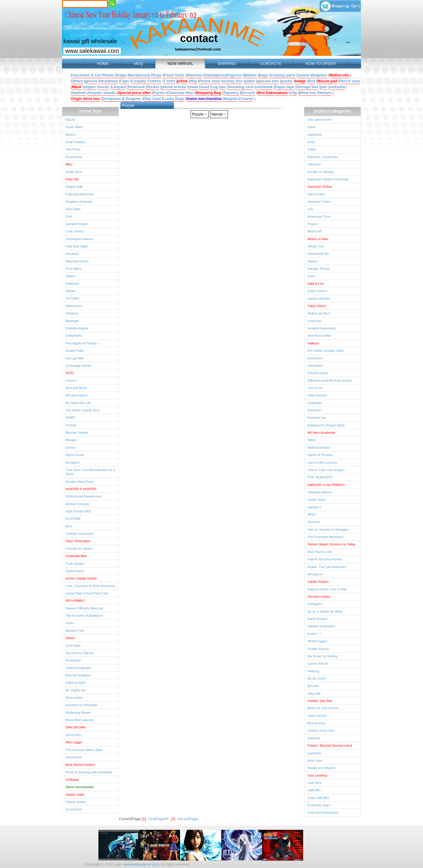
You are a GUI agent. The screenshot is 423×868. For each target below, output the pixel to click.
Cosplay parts (283, 75)
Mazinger (72, 321)
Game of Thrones (320, 455)
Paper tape (284, 87)
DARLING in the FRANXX (326, 485)
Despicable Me (318, 254)
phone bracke (174, 87)
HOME (103, 64)
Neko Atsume (317, 395)
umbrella (337, 87)
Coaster (246, 99)
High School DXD (78, 511)
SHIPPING (227, 64)
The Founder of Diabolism (84, 616)
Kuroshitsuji (74, 157)
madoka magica (77, 328)
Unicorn (71, 381)
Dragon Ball (74, 187)
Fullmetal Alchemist (79, 194)
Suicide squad (318, 373)
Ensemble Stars (319, 805)
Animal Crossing (77, 504)
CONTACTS (271, 64)
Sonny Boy (73, 735)
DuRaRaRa (74, 336)
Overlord (314, 522)
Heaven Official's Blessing (84, 608)
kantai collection (319, 299)
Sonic (312, 127)
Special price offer (134, 93)
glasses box (268, 81)
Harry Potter (316, 194)
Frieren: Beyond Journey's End (330, 745)
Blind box (307, 93)
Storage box (307, 87)
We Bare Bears (77, 395)
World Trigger (317, 641)
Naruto (70, 120)
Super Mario (74, 127)
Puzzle (159, 93)
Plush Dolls (174, 75)
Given (70, 623)
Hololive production (321, 626)
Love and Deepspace (323, 812)
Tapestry (231, 93)
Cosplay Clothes (146, 81)
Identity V (314, 507)
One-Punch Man (319, 336)
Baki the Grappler (78, 675)
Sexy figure (74, 269)
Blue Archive (317, 723)
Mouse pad (327, 81)
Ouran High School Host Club (87, 593)
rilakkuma (314, 135)
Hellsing (313, 671)
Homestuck (74, 757)
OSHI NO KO (317, 716)
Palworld (314, 738)
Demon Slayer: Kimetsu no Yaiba (331, 544)
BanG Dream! (318, 619)
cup (215, 87)
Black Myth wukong (79, 720)
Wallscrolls (339, 75)
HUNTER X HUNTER (81, 489)
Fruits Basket (75, 564)
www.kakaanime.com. (141, 864)
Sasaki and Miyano (321, 768)
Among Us (315, 574)
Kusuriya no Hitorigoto (82, 705)
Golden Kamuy (318, 649)
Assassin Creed (319, 202)
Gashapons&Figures (223, 75)
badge (300, 81)
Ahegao (71, 440)
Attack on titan (318, 239)
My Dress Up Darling (323, 656)
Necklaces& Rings (145, 75)
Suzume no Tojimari (80, 653)
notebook (264, 87)
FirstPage (156, 819)
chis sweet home (320, 120)
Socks (104, 87)
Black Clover (75, 455)
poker (250, 81)
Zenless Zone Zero (321, 730)
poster (287, 81)
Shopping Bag (208, 93)
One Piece (73, 149)
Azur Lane (315, 760)
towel (193, 87)
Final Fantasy (75, 142)
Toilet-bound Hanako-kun (84, 496)
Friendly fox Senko (79, 549)
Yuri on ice (315, 388)
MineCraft (315, 231)
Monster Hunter (77, 433)
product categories (332, 111)
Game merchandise (204, 99)
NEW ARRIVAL (180, 64)
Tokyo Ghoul (317, 306)
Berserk (248, 93)
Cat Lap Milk (74, 358)
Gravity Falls (74, 351)
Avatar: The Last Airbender (327, 567)
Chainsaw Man (180, 93)
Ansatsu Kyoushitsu (322, 328)
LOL (311, 209)
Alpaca (313, 261)
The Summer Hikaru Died (84, 750)
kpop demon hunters (80, 765)
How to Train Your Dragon (326, 470)
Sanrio (70, 638)
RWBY (70, 418)
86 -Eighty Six (75, 690)
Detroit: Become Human (325, 559)
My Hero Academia (321, 433)
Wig (193, 81)
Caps (125, 81)
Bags (263, 75)
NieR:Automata (319, 448)
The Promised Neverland (325, 537)
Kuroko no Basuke (321, 172)
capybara (314, 753)
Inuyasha (72, 254)
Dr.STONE (73, 519)
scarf (205, 87)
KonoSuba (73, 660)
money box (233, 81)
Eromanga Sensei (78, 366)
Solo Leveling (317, 775)
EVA (69, 217)
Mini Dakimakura (272, 93)
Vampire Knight (77, 224)
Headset (78, 93)
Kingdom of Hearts (79, 202)
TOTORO (72, 299)
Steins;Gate (74, 698)
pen (324, 87)
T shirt (169, 81)
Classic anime (76, 802)
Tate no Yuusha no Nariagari (328, 529)
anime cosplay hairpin (81, 578)
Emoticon (314, 410)
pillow (182, 81)
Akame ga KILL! (319, 313)
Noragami (73, 463)
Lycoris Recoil (318, 663)
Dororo (70, 448)
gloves (91, 81)
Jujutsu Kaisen (318, 582)
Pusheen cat (317, 418)
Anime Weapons (312, 75)
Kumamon (315, 358)
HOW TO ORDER (321, 64)
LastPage (190, 819)
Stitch (312, 440)
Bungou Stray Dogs (80, 482)
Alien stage (74, 742)
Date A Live (316, 284)
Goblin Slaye (317, 500)
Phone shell (210, 81)
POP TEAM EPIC (320, 477)
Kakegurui (315, 604)
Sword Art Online (320, 187)
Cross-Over (74, 809)
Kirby (311, 142)
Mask (77, 87)
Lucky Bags (174, 99)
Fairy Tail (72, 179)
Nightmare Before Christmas (328, 179)
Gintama (72, 313)
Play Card (152, 99)
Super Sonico (317, 291)
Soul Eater (73, 209)
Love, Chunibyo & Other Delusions (90, 586)
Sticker (153, 87)
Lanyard (119, 87)
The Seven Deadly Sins (82, 410)
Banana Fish (75, 631)
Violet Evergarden (78, 668)
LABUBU (314, 790)
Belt (312, 81)
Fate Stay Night (77, 246)
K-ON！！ (315, 634)
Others (77, 81)
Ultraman (314, 164)
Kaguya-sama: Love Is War (327, 589)
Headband (109, 81)
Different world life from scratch (330, 381)
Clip (293, 93)
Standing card (241, 87)
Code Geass (74, 231)
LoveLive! (314, 321)
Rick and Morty (76, 388)
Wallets (250, 75)
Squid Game (74, 571)
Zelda (312, 149)
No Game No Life (78, 403)
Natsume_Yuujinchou (323, 157)
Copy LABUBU (318, 798)
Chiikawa (72, 780)
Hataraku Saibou (320, 492)
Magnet (231, 99)
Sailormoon (74, 306)
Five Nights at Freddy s (82, 343)
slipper (90, 87)
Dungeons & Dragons (122, 99)
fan (223, 87)
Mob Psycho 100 (320, 552)
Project (313, 224)
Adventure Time (319, 217)
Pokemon (72, 284)
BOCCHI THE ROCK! (323, 708)
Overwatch (315, 366)
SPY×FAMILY (75, 601)
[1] (173, 819)
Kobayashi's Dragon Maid (326, 425)
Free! (311, 276)
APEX (312, 515)
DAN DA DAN (75, 727)
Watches (194, 75)
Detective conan (77, 261)
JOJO (70, 373)
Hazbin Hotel (75, 795)
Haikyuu (313, 343)
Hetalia (70, 291)
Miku (69, 164)
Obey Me (314, 693)
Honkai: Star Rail (320, 701)
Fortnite (71, 425)
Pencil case (350, 81)
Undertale (315, 403)
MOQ (139, 64)
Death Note (74, 172)
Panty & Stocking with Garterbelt (89, 772)
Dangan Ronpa (318, 269)
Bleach (70, 135)
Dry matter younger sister (326, 351)
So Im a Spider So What (325, 611)
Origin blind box (85, 99)
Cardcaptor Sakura (79, 239)
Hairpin (325, 93)
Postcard (136, 87)
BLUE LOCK (317, 678)
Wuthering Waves (78, 713)
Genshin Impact (319, 596)
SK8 (69, 526)
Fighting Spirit (75, 683)
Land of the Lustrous (322, 463)
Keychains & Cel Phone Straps (99, 75)
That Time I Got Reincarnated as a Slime (90, 472)
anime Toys (90, 111)
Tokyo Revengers (78, 541)
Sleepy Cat (315, 246)
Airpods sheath (102, 93)
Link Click (314, 783)
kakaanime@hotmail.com (198, 49)
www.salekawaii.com (92, 51)
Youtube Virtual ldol (79, 534)
